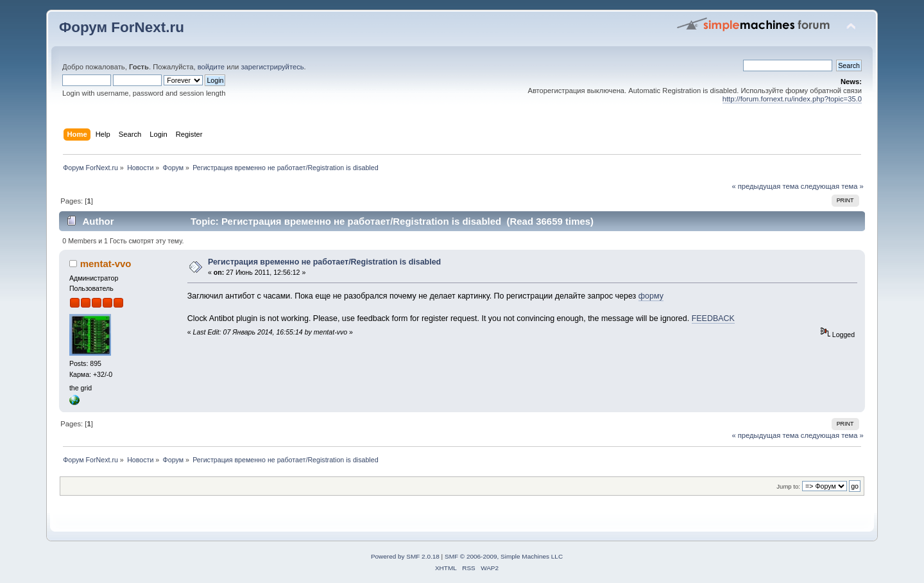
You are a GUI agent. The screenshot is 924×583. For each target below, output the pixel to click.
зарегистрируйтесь (272, 67)
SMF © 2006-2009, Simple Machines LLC (504, 556)
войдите (211, 67)
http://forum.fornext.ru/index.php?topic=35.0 (792, 99)
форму (651, 296)
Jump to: (788, 486)
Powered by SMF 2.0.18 (405, 556)
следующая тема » (832, 186)
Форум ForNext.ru (122, 27)
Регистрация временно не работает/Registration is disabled (324, 262)
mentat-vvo (106, 264)
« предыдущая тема (765, 186)
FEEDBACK (713, 318)
